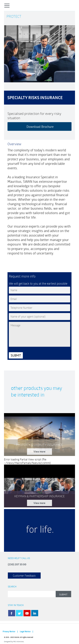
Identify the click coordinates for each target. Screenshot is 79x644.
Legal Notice (25, 631)
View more (39, 452)
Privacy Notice (9, 631)
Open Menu (7, 5)
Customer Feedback (24, 576)
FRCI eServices (18, 642)
